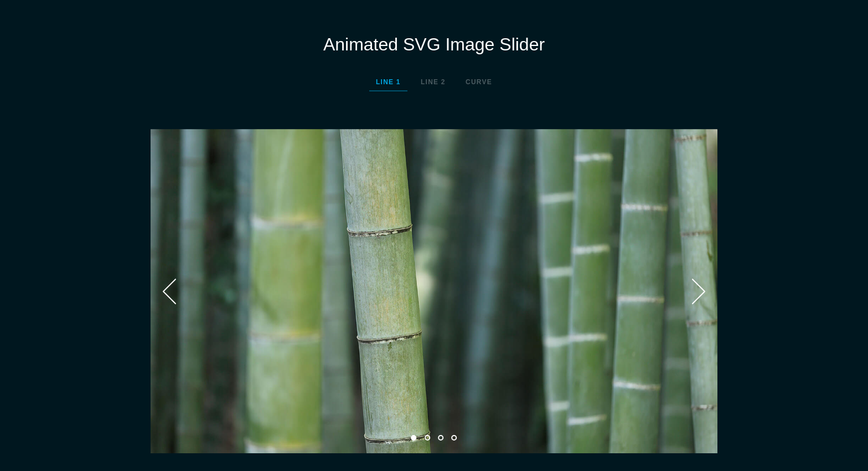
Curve (479, 82)
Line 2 (433, 82)
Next (699, 291)
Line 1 (388, 82)
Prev (169, 291)
